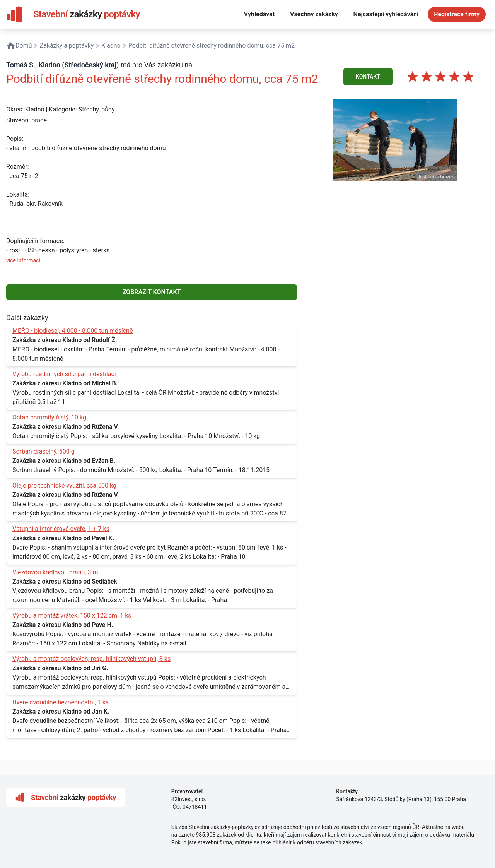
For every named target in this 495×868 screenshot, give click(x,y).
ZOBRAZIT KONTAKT (152, 292)
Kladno (35, 109)
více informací (23, 260)
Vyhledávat (259, 14)
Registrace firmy (457, 14)
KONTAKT (368, 77)
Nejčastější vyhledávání (386, 14)
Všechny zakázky (314, 14)
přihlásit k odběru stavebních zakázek (317, 842)
